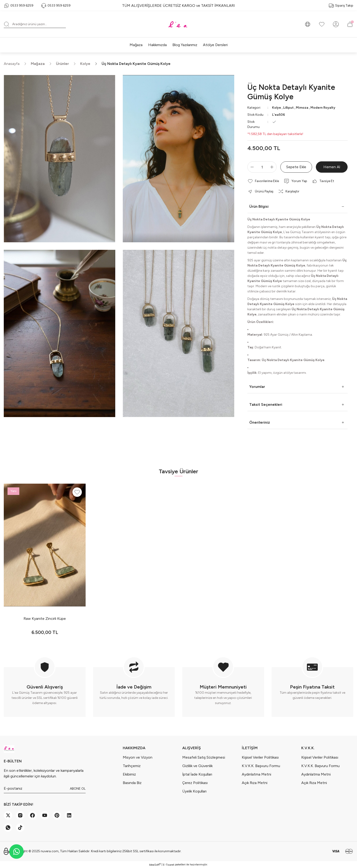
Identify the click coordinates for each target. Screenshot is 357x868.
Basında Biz (132, 783)
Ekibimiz (129, 774)
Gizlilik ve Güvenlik (197, 766)
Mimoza (302, 108)
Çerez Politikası (195, 783)
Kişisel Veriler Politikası (260, 757)
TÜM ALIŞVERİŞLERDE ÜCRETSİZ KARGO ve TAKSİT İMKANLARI (178, 6)
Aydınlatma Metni (256, 774)
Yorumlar (257, 387)
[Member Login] (336, 24)
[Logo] (178, 24)
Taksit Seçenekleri (266, 404)
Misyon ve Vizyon (138, 757)
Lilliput (288, 108)
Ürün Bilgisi (259, 206)
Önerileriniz (260, 422)
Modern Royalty (323, 108)
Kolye (277, 108)
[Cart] (350, 24)
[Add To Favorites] (264, 181)
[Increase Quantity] (273, 167)
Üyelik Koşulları (194, 791)
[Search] (35, 24)
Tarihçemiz (132, 766)
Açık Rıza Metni (255, 783)
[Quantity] (262, 167)
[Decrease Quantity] (251, 167)
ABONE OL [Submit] (78, 789)
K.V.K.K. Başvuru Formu (261, 766)
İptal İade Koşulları (197, 774)
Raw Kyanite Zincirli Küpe (45, 619)
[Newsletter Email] (45, 788)
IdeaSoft (155, 864)
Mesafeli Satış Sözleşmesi (204, 757)
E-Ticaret (169, 865)
